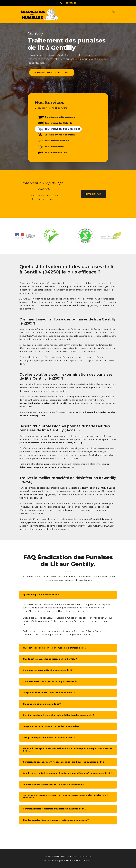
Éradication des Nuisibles (67, 856)
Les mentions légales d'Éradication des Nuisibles (66, 861)
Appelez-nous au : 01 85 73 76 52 (52, 72)
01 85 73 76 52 (68, 3)
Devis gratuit (93, 194)
